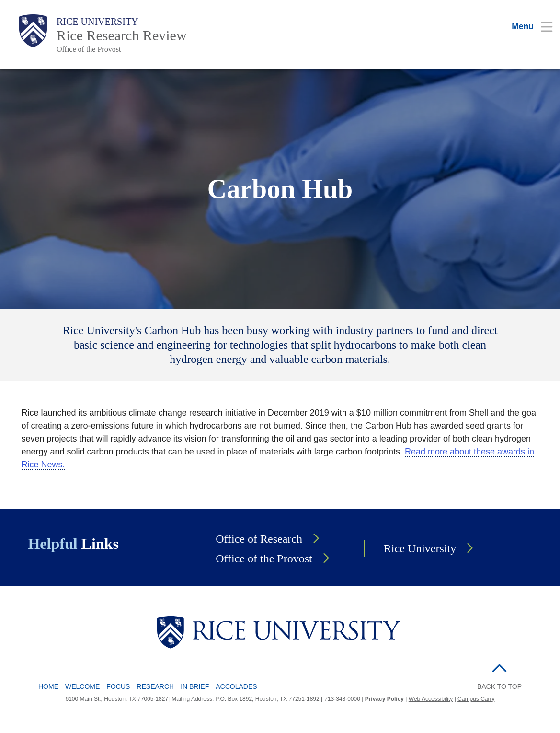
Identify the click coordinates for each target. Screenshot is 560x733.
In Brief (195, 686)
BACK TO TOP (499, 686)
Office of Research (259, 539)
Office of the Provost (89, 49)
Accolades (236, 686)
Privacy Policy (384, 699)
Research (155, 686)
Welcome (82, 686)
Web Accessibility (431, 699)
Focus (118, 686)
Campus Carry (476, 699)
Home (48, 686)
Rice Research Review (122, 35)
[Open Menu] (526, 26)
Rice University (97, 22)
